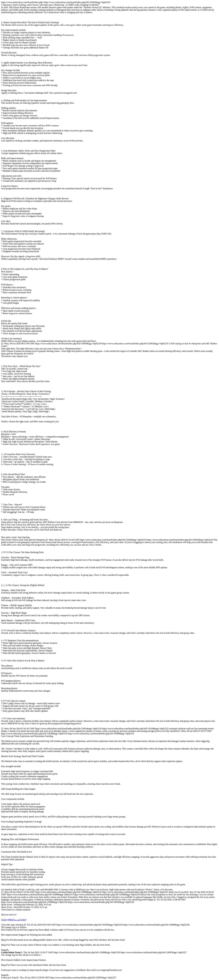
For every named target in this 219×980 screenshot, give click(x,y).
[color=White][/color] (14, 920)
